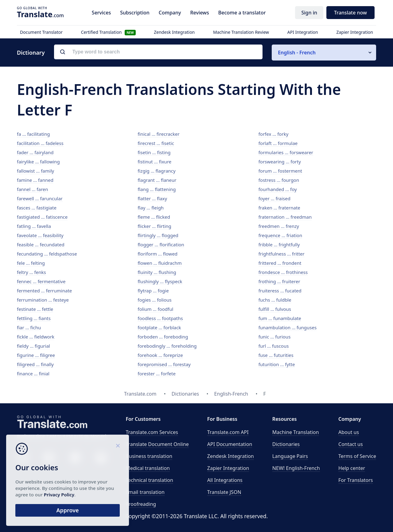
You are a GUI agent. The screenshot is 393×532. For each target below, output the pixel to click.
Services (101, 13)
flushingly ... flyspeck (160, 281)
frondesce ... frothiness (283, 272)
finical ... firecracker (158, 134)
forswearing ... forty (280, 162)
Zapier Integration (355, 32)
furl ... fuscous (274, 346)
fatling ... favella (34, 226)
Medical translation (148, 468)
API (228, 432)
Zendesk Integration (174, 32)
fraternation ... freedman (285, 217)
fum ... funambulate (280, 318)
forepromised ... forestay (164, 364)
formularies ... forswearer (286, 152)
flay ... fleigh (151, 208)
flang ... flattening (157, 189)
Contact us (351, 444)
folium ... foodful (155, 309)
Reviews (199, 13)
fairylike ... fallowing (38, 162)
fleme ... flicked (154, 217)
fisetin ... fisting (154, 152)
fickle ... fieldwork (36, 337)
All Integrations (225, 480)
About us (349, 432)
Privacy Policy (59, 495)
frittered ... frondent (280, 263)
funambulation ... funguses (288, 327)
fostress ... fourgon (279, 180)
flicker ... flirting (154, 226)
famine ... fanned (35, 180)
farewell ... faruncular (40, 198)
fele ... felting (31, 263)
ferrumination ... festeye (43, 300)
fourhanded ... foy (278, 189)
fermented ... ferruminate (44, 291)
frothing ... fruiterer (279, 281)
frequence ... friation (280, 235)
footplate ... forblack (159, 327)
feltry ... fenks (31, 272)
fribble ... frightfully (279, 244)
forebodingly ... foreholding (167, 346)
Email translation (145, 492)
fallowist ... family (35, 171)
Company (170, 13)
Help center (352, 468)
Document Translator (41, 32)
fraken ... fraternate (279, 208)
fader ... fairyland (35, 152)
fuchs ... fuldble (275, 300)
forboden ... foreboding (163, 337)
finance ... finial (33, 374)
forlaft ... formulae (278, 143)
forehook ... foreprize (160, 355)
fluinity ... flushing (157, 272)
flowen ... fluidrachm (160, 263)
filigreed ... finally (35, 364)
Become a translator (242, 13)
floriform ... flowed (158, 254)
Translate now (350, 13)
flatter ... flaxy (152, 198)
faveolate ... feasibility (40, 235)
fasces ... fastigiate (37, 208)
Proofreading (141, 504)
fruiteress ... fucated (280, 291)
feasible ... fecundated (41, 244)
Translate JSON (224, 492)
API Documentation (230, 444)
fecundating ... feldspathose (47, 254)
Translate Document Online (157, 444)
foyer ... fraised (274, 198)
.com (40, 14)
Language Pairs (290, 456)
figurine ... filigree (36, 355)
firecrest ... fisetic (156, 143)
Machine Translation (296, 432)
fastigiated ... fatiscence (42, 217)
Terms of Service (357, 456)
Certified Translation (108, 32)
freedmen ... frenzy (279, 226)
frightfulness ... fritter (282, 254)
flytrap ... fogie (153, 291)
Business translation (149, 456)
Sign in (309, 13)
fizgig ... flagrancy (156, 171)
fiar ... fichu (29, 327)
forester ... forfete (157, 374)
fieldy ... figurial (33, 346)
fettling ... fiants (34, 318)
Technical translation (149, 480)
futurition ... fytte (277, 364)
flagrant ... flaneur (157, 180)
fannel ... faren (33, 189)
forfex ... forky (274, 134)
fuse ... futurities (276, 355)
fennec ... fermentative (41, 281)
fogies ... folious (154, 300)
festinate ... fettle (35, 309)
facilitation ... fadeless (40, 143)
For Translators (356, 480)
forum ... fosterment (280, 171)
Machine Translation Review (241, 32)
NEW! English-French (296, 468)
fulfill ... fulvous (275, 309)
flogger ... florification (161, 244)
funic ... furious (275, 337)
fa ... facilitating (33, 134)
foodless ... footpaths (160, 318)
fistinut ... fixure (154, 162)
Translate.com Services (152, 432)
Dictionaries (286, 444)
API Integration (303, 32)
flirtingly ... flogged (158, 235)
